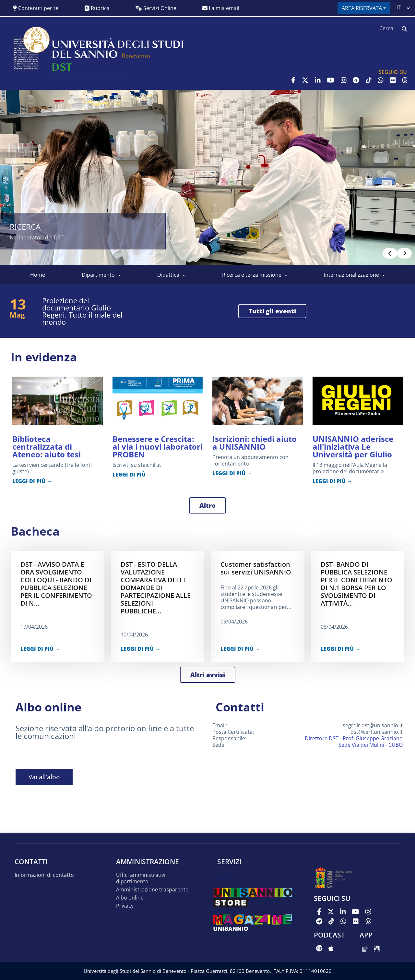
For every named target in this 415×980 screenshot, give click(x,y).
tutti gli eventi (272, 311)
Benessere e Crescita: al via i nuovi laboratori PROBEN (158, 447)
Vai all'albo (44, 777)
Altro (207, 505)
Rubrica (97, 8)
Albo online (130, 898)
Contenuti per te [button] (36, 8)
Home (38, 275)
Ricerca (25, 227)
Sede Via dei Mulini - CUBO (371, 745)
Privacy (125, 906)
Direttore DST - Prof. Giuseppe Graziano (354, 738)
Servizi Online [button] (156, 8)
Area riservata (362, 8)
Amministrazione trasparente (152, 890)
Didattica (168, 275)
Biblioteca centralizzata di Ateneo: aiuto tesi (47, 447)
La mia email (221, 8)
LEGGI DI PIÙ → (32, 481)
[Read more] (207, 177)
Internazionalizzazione (351, 275)
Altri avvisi (208, 675)
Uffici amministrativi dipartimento (141, 878)
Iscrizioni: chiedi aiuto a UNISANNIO (255, 443)
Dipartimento (98, 275)
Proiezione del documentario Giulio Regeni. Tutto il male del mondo (82, 311)
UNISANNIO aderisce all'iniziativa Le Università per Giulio (353, 447)
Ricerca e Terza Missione (252, 275)
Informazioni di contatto (44, 875)
